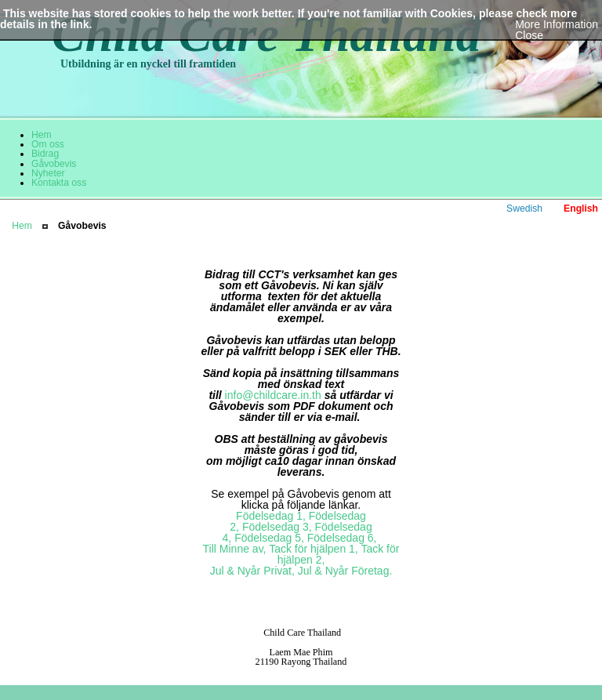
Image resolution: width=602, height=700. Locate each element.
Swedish (524, 209)
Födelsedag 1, (271, 516)
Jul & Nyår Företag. (345, 571)
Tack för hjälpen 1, (314, 549)
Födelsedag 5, (269, 538)
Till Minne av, (235, 549)
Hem (22, 226)
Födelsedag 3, (277, 527)
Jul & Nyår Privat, (252, 571)
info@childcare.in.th (273, 395)
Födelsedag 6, (342, 538)
